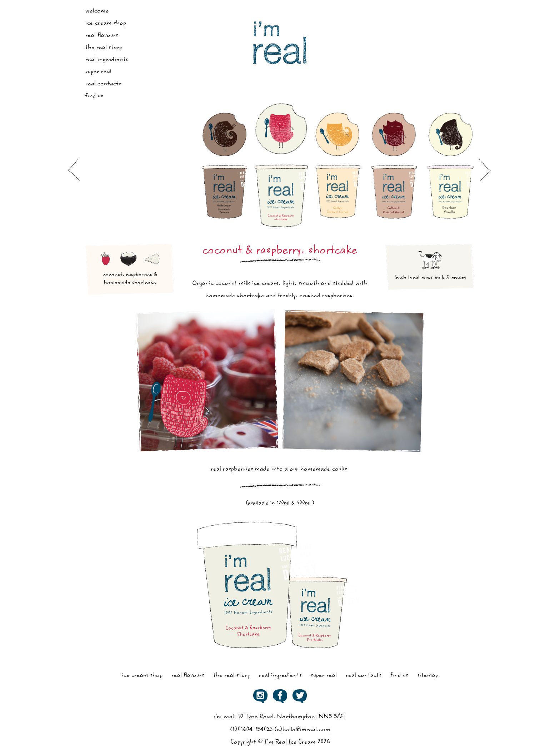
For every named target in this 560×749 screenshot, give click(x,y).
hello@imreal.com (306, 730)
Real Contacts (103, 84)
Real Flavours (102, 36)
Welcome (97, 11)
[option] (225, 168)
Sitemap (428, 676)
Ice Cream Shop (106, 23)
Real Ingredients (107, 60)
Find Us (94, 96)
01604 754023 (255, 730)
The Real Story (104, 48)
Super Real (98, 72)
